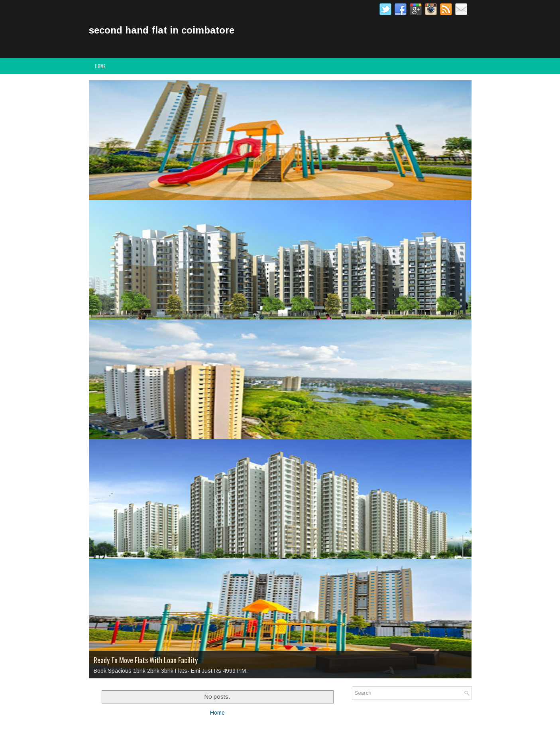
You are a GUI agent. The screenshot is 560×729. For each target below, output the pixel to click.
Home (100, 66)
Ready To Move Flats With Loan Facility (146, 660)
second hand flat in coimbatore (162, 30)
